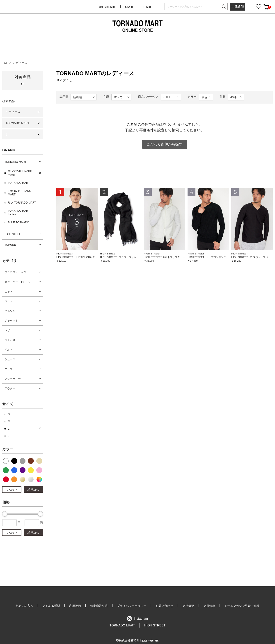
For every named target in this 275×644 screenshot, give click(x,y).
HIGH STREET (14, 234)
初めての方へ (24, 606)
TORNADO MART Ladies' (19, 213)
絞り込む (33, 489)
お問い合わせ (164, 606)
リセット (12, 489)
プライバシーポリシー (132, 606)
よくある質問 (51, 606)
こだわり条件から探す (165, 144)
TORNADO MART (17, 123)
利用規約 (75, 606)
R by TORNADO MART (22, 203)
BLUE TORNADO (18, 222)
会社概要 (188, 606)
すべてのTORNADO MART (20, 173)
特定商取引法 (99, 606)
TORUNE (10, 245)
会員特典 (209, 606)
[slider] (5, 514)
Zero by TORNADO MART (20, 193)
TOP (5, 63)
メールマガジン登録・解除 (242, 606)
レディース (20, 63)
